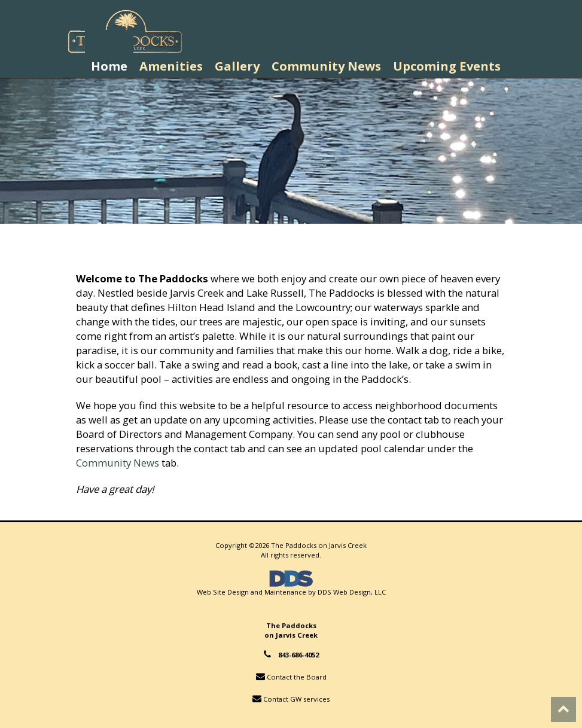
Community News (118, 463)
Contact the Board (297, 677)
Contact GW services (296, 699)
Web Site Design (223, 592)
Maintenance (285, 592)
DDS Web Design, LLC (352, 592)
